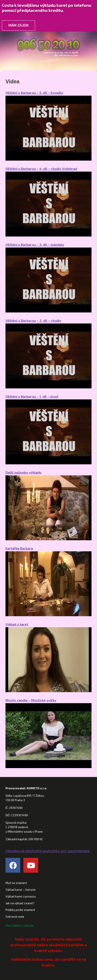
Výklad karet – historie (21, 890)
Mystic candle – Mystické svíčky (31, 700)
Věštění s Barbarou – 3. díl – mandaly (35, 244)
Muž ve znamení (16, 883)
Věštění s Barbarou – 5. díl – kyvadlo (34, 93)
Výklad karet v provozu (21, 896)
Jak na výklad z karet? (20, 903)
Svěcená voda (15, 916)
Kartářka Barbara (19, 548)
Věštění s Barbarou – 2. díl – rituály (33, 320)
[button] (48, 64)
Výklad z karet (17, 624)
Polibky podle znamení (20, 910)
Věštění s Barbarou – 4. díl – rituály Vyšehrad (41, 169)
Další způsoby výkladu (23, 472)
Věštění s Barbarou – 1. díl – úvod (32, 396)
